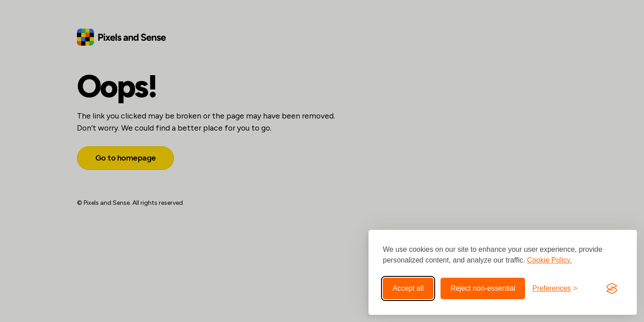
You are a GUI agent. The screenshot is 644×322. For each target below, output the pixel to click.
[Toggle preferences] (555, 288)
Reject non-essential (483, 288)
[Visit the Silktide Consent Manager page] (612, 288)
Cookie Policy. (550, 260)
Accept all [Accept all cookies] (408, 288)
